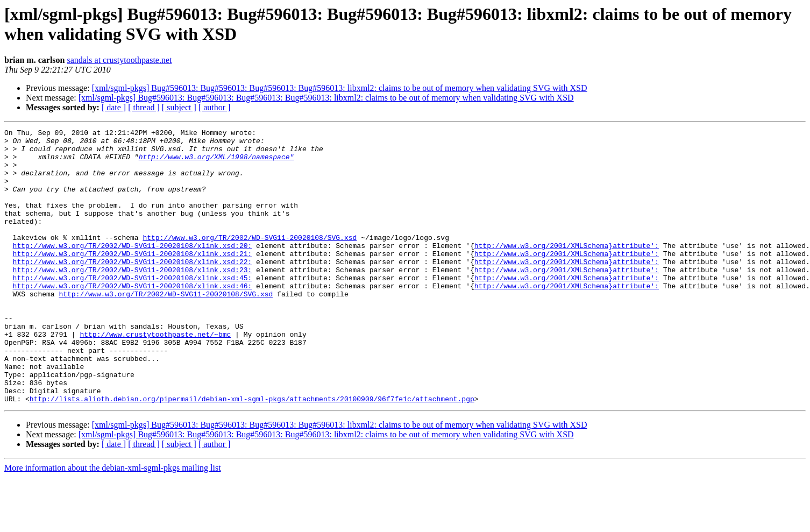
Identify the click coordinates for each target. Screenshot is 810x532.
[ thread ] (144, 107)
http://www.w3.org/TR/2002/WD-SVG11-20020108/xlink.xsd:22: (133, 289)
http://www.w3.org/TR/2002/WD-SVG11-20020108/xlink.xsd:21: (133, 279)
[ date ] (114, 107)
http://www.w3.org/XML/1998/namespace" (216, 163)
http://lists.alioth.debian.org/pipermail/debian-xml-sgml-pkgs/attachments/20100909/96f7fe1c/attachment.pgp (252, 453)
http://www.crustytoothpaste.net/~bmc (155, 376)
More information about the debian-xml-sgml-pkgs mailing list (113, 523)
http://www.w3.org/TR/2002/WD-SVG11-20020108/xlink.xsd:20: (133, 269)
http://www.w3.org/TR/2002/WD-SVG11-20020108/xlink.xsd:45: (133, 308)
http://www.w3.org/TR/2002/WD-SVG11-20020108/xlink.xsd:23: (133, 299)
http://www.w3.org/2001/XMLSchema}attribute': (567, 269)
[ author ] (215, 107)
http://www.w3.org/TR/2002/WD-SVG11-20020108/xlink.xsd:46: (133, 318)
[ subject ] (179, 107)
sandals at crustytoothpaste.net (119, 60)
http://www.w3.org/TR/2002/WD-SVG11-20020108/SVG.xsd (250, 260)
